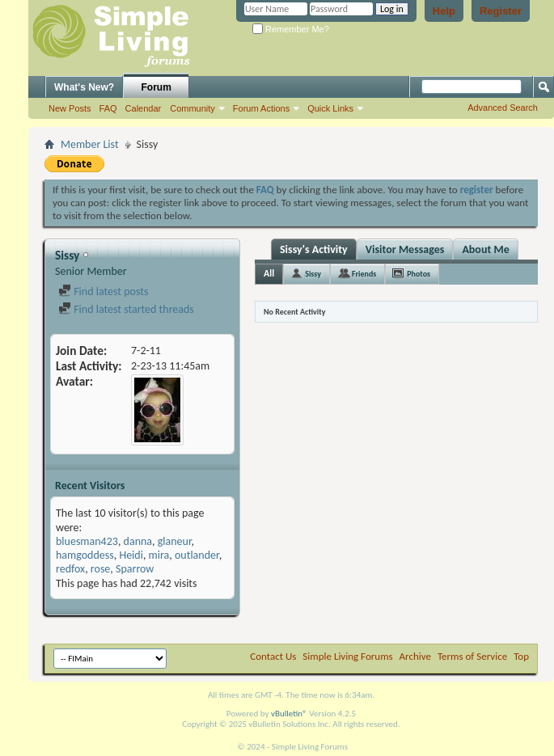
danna (138, 541)
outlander (197, 555)
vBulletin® (289, 714)
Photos (419, 274)
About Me (485, 249)
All (269, 273)
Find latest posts (103, 291)
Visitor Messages (405, 249)
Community (192, 108)
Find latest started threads (126, 309)
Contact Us (273, 656)
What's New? (84, 87)
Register (501, 11)
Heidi (131, 555)
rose (100, 569)
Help (444, 11)
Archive (415, 656)
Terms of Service (472, 656)
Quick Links (330, 108)
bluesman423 (87, 541)
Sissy (313, 274)
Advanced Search (503, 108)
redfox (70, 569)
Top (521, 656)
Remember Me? (291, 29)
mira (159, 555)
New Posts (70, 108)
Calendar (144, 108)
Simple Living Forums (347, 656)
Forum (156, 87)
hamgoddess (85, 555)
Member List (90, 144)
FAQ (108, 108)
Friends (364, 274)
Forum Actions (261, 108)
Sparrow (135, 569)
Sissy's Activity (314, 249)
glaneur (175, 541)
